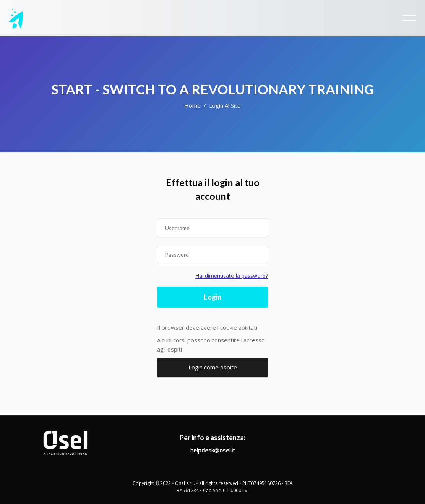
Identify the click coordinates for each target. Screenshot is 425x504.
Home (192, 105)
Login (212, 297)
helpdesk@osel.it (213, 450)
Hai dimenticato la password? (232, 276)
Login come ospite (213, 367)
